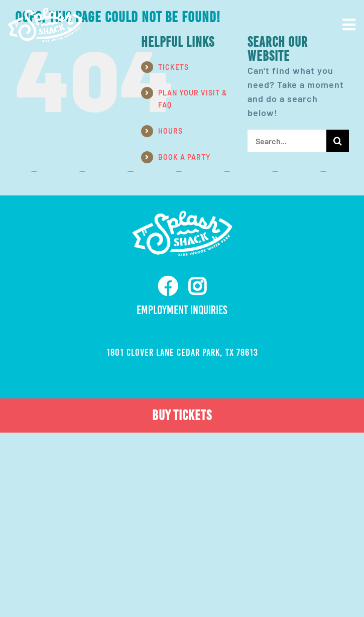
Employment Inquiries (182, 310)
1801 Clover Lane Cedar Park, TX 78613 (182, 352)
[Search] (338, 141)
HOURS (170, 131)
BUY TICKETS (182, 415)
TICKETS (173, 67)
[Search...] (287, 141)
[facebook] (168, 286)
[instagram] (197, 286)
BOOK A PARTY (184, 157)
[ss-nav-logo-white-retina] (45, 12)
